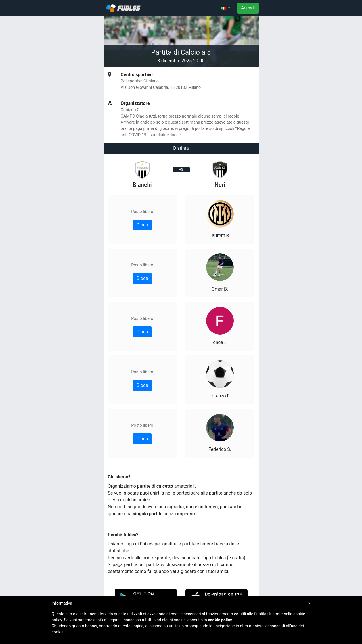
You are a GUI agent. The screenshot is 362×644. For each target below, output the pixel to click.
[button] (226, 8)
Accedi (248, 8)
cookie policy (220, 620)
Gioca (142, 225)
